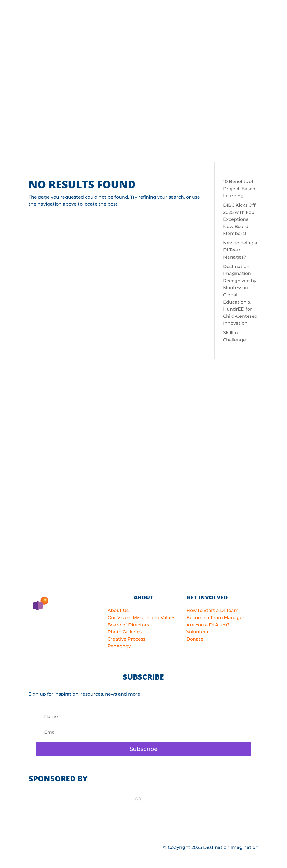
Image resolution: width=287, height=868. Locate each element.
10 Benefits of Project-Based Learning (239, 189)
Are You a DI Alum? (208, 625)
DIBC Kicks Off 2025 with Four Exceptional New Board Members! (240, 219)
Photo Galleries (125, 632)
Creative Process (126, 639)
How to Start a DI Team (213, 610)
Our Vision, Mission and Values (141, 618)
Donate (195, 639)
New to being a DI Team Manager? (240, 250)
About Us (118, 610)
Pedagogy (119, 646)
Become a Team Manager (215, 618)
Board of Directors (128, 625)
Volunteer (198, 632)
